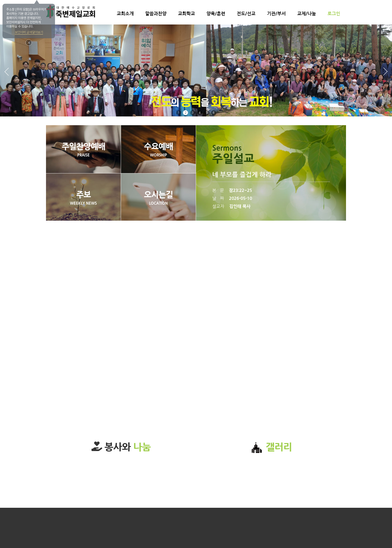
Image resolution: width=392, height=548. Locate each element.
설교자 (231, 206)
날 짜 (232, 198)
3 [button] (193, 113)
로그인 (334, 14)
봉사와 (121, 447)
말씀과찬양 (156, 14)
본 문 (232, 190)
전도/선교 (246, 14)
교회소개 (125, 14)
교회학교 (186, 14)
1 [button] (179, 113)
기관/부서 (276, 14)
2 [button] (186, 113)
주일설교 (233, 159)
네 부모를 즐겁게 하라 (242, 175)
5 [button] (207, 113)
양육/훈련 (216, 14)
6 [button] (214, 113)
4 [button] (200, 113)
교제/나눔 (307, 14)
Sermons (227, 148)
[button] (385, 72)
